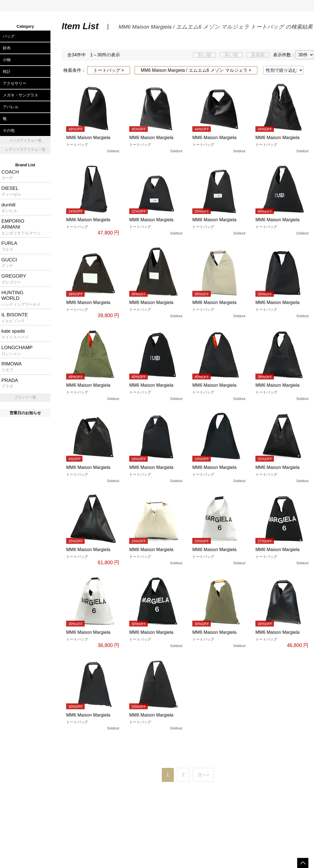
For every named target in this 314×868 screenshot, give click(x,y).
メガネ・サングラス (20, 95)
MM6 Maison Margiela (93, 144)
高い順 (231, 55)
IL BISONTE (15, 317)
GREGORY (14, 279)
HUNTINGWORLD (21, 298)
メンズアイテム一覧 (25, 140)
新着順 (258, 55)
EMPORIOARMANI (21, 227)
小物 (7, 60)
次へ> (203, 775)
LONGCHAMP (17, 350)
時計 (7, 72)
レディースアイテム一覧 (25, 149)
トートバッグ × (109, 70)
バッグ (9, 36)
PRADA (10, 383)
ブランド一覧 (25, 397)
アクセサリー (15, 83)
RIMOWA (11, 367)
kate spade (15, 334)
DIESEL (11, 191)
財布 (7, 48)
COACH (10, 175)
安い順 (204, 55)
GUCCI (9, 263)
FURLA (9, 246)
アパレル (11, 107)
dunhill (9, 208)
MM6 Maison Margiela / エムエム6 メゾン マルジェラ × (196, 70)
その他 (9, 130)
